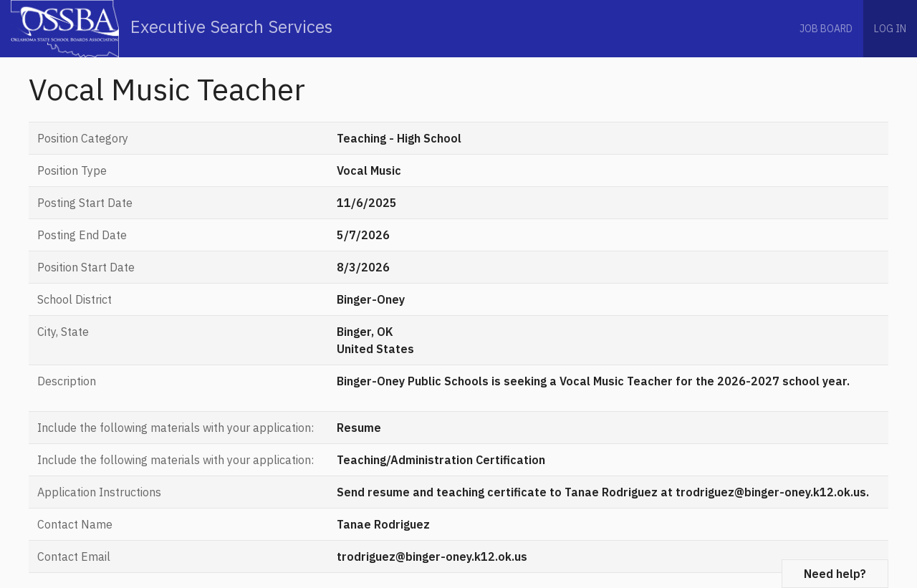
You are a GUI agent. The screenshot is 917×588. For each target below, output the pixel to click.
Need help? (835, 574)
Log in (890, 29)
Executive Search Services (172, 29)
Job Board (826, 29)
